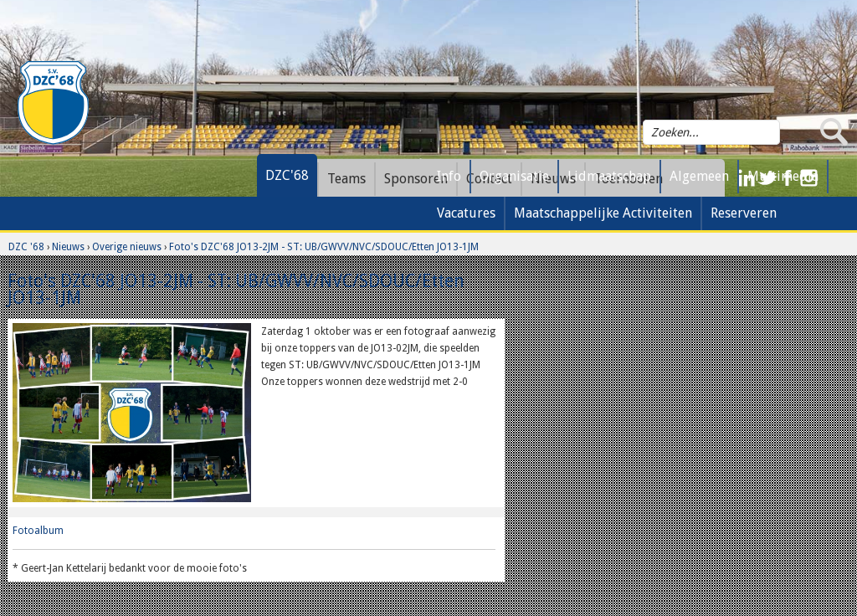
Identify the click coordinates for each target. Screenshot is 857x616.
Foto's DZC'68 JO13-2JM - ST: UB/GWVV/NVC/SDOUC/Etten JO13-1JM (324, 247)
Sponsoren (416, 179)
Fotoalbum (38, 531)
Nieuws (68, 247)
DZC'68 (287, 175)
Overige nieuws (127, 247)
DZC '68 (26, 247)
